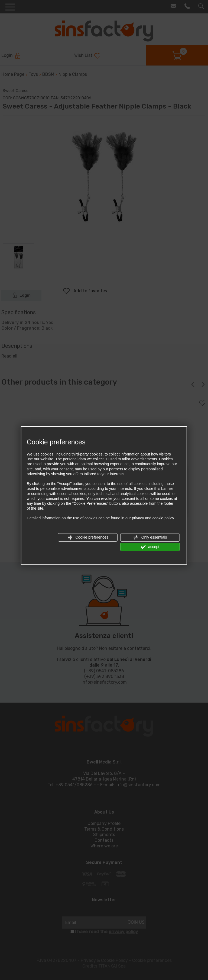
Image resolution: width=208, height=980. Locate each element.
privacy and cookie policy (153, 518)
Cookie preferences (88, 537)
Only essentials (150, 537)
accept (150, 547)
